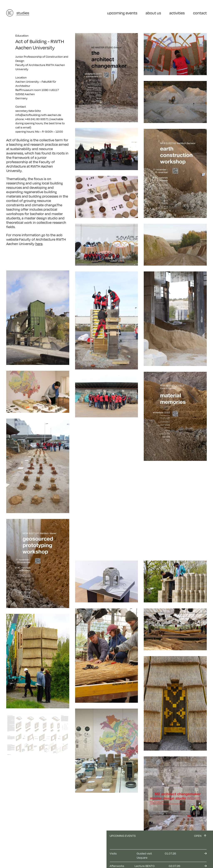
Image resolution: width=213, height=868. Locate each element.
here (39, 244)
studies (23, 13)
